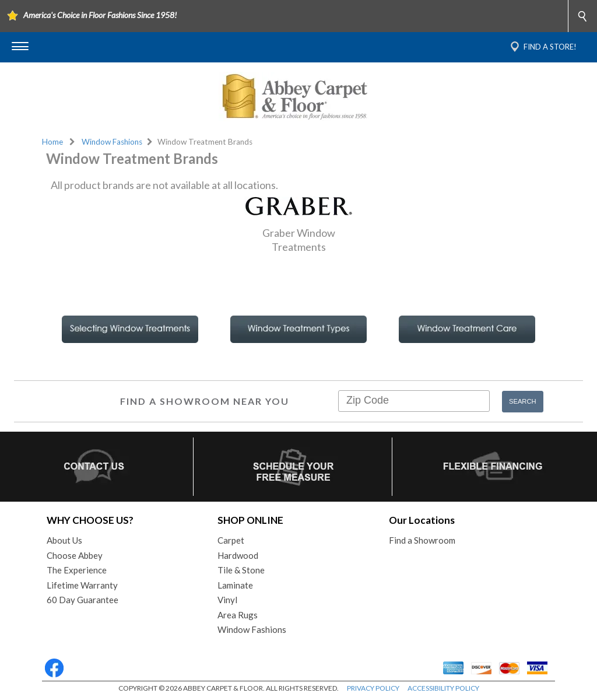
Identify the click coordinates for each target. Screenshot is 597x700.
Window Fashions (112, 142)
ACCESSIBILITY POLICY (443, 688)
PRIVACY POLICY (373, 688)
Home (52, 142)
